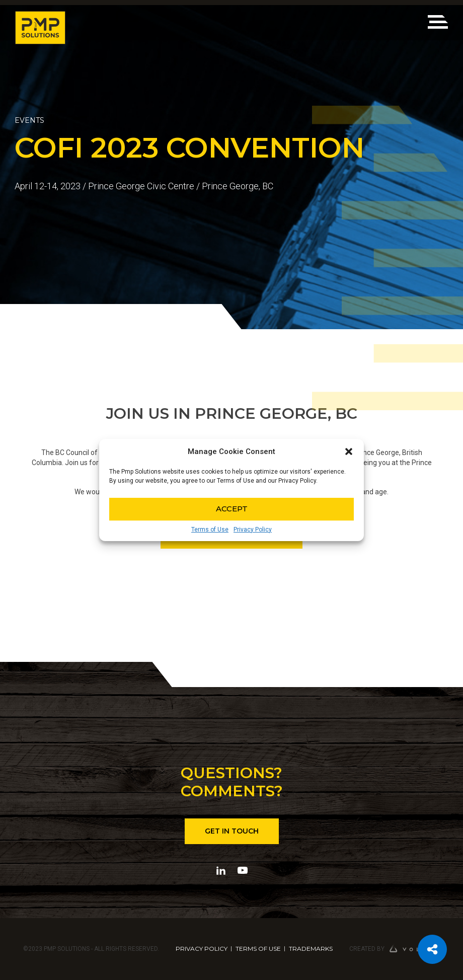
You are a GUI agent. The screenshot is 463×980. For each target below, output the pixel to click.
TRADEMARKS (311, 949)
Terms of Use (210, 530)
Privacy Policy (253, 530)
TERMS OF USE (258, 949)
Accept (232, 509)
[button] (349, 451)
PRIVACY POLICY (202, 949)
